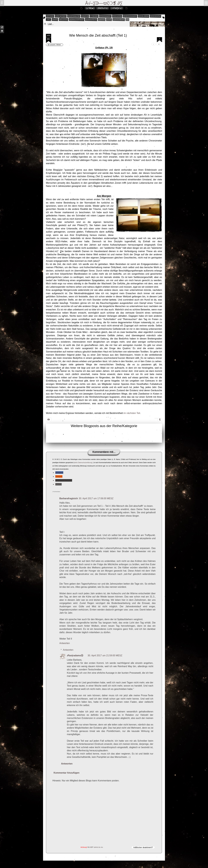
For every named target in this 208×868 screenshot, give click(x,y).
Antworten (65, 643)
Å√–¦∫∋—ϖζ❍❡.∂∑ (104, 3)
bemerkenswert (130, 16)
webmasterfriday (77, 19)
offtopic (50, 16)
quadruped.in (91, 19)
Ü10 (127, 19)
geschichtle (155, 16)
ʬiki (2, 2)
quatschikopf (119, 19)
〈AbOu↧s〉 (103, 8)
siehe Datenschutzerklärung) (83, 463)
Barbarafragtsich (69, 498)
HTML (58, 484)
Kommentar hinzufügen (67, 773)
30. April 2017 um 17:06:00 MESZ (96, 498)
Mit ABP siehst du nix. (95, 847)
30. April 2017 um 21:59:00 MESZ (105, 655)
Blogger (59, 473)
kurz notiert (61, 16)
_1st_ (49, 20)
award (55, 20)
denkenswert (105, 16)
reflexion (63, 20)
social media (144, 16)
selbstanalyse (74, 16)
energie (102, 20)
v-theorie (94, 16)
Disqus (59, 476)
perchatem (117, 16)
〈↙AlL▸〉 (90, 8)
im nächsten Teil (132, 413)
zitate (109, 20)
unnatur (85, 16)
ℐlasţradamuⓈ (75, 655)
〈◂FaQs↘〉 (116, 8)
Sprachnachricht (64, 480)
